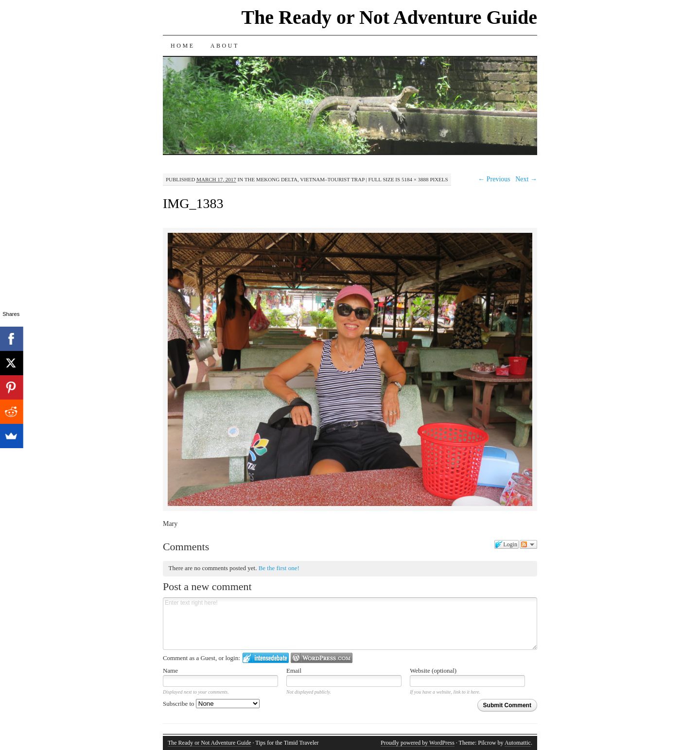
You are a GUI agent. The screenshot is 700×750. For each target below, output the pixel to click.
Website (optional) (433, 671)
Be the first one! (279, 568)
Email (294, 671)
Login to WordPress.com (322, 658)
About (225, 46)
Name (170, 671)
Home (183, 46)
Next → (526, 179)
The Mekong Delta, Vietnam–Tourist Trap (305, 179)
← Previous (494, 179)
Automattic (518, 743)
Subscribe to (211, 704)
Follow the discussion (528, 544)
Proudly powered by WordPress (418, 743)
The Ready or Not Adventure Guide (389, 17)
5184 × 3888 (415, 179)
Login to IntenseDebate (266, 658)
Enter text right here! (350, 624)
